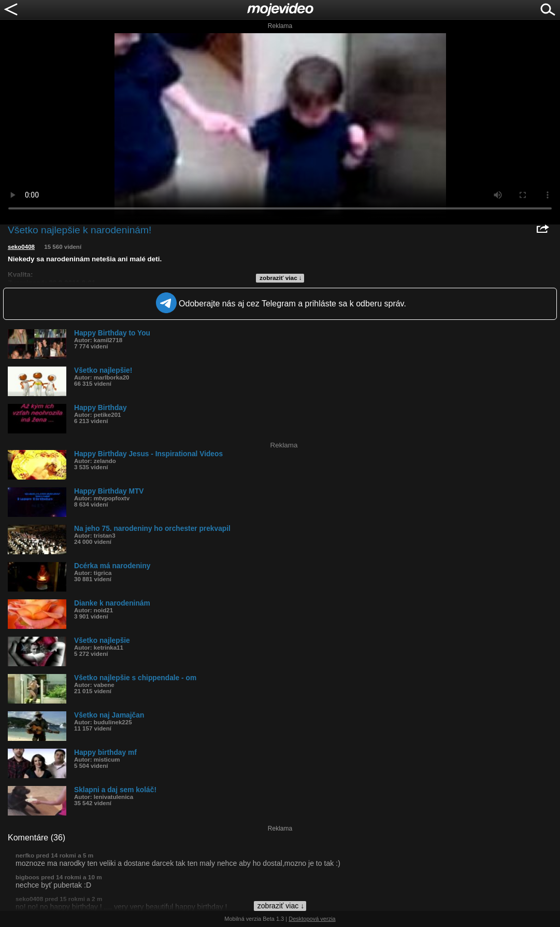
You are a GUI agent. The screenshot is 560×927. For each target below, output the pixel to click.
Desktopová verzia (312, 919)
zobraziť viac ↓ (281, 278)
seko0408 (21, 247)
